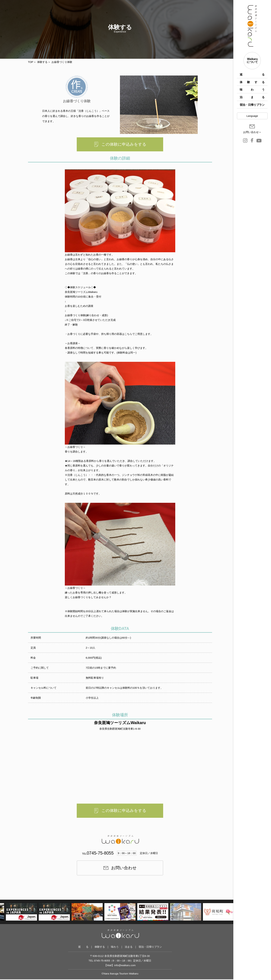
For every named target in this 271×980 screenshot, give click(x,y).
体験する (252, 82)
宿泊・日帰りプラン (252, 105)
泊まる (252, 97)
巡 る (252, 75)
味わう (252, 90)
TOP (31, 62)
